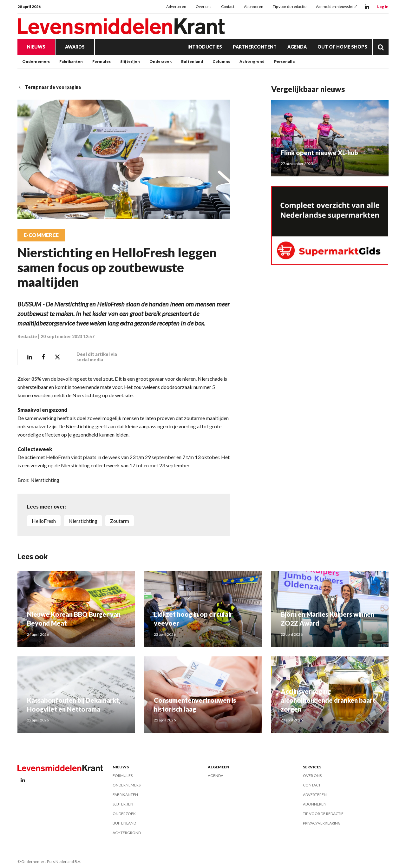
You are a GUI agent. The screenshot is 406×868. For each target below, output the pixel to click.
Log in (383, 7)
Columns (221, 61)
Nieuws (36, 47)
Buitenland (192, 61)
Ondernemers (36, 61)
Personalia (284, 61)
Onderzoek (160, 61)
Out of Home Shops (342, 47)
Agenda (297, 47)
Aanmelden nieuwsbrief (336, 7)
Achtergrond (252, 61)
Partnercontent (255, 47)
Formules (101, 61)
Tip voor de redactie (290, 7)
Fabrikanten (71, 61)
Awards (75, 47)
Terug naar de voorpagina (49, 87)
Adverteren (176, 7)
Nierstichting (83, 521)
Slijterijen (130, 61)
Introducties (205, 47)
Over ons (204, 7)
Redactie (27, 336)
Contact (228, 7)
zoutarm (120, 521)
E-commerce (41, 235)
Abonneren (254, 7)
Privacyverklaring (322, 823)
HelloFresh (44, 521)
